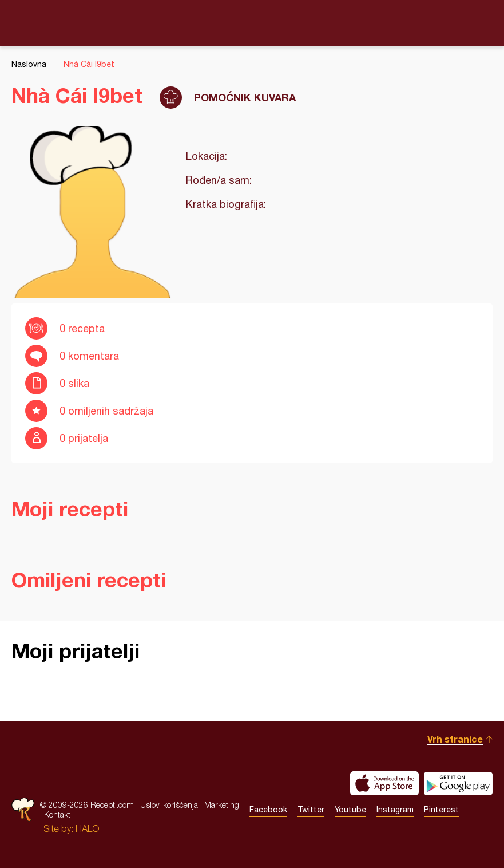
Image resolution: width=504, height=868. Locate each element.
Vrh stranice (455, 739)
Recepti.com (252, 22)
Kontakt (57, 814)
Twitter (311, 810)
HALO (87, 828)
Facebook (268, 810)
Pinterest (441, 810)
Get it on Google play (458, 783)
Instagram (395, 810)
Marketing (222, 805)
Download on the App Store (384, 783)
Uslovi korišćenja (169, 805)
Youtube (350, 810)
